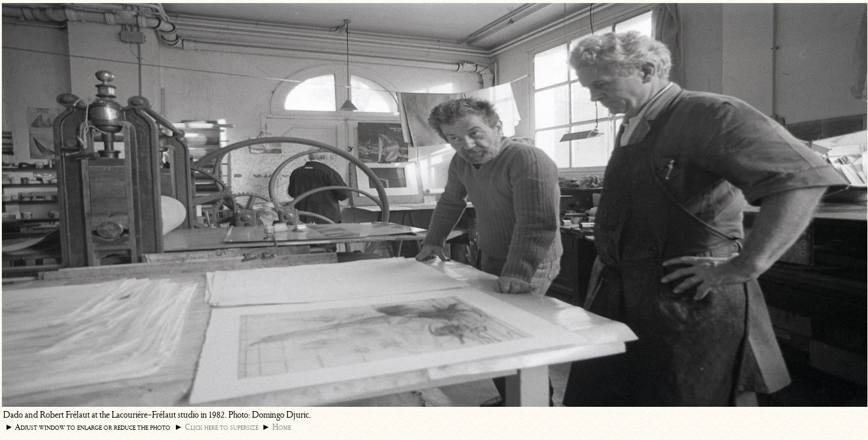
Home (282, 427)
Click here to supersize (222, 427)
